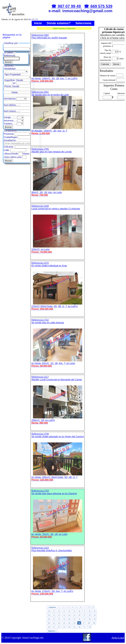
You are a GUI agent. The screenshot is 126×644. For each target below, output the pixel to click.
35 (74, 619)
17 (84, 611)
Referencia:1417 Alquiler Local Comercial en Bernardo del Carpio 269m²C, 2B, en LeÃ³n (58, 400)
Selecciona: (84, 23)
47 (84, 623)
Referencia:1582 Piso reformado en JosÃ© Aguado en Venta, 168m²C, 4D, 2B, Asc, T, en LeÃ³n (58, 58)
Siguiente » (52, 631)
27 (84, 615)
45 (74, 623)
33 (64, 619)
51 (54, 627)
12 (59, 611)
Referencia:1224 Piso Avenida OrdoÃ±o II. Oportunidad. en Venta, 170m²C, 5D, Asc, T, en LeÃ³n (58, 571)
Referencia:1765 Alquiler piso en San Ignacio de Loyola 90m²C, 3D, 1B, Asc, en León (58, 172)
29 (95, 615)
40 (49, 623)
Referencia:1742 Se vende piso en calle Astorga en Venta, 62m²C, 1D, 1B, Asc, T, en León (58, 343)
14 (69, 611)
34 (69, 619)
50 (49, 627)
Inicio (38, 23)
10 (49, 611)
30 (49, 619)
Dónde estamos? (59, 23)
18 (89, 611)
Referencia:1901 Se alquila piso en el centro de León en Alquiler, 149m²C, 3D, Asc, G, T (58, 113)
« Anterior (52, 607)
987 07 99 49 (69, 6)
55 (74, 627)
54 (69, 627)
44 (69, 623)
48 (89, 623)
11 (54, 611)
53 (64, 627)
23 (64, 615)
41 (54, 623)
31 (54, 619)
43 (64, 623)
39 (95, 619)
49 (94, 623)
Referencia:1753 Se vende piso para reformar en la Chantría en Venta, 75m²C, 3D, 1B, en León (58, 514)
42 (59, 623)
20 (49, 615)
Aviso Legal (118, 638)
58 (89, 627)
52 (59, 627)
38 (89, 619)
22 (59, 615)
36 (79, 619)
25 (74, 615)
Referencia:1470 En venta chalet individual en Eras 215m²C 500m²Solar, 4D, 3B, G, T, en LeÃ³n (58, 286)
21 (54, 615)
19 (95, 611)
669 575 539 (101, 6)
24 (69, 615)
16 (79, 611)
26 (79, 615)
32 (59, 619)
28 (89, 615)
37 (84, 619)
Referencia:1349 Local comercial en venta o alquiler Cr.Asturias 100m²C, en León (58, 229)
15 (74, 611)
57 (84, 627)
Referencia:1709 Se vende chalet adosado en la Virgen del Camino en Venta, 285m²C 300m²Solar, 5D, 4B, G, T (58, 457)
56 (79, 627)
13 (64, 611)
